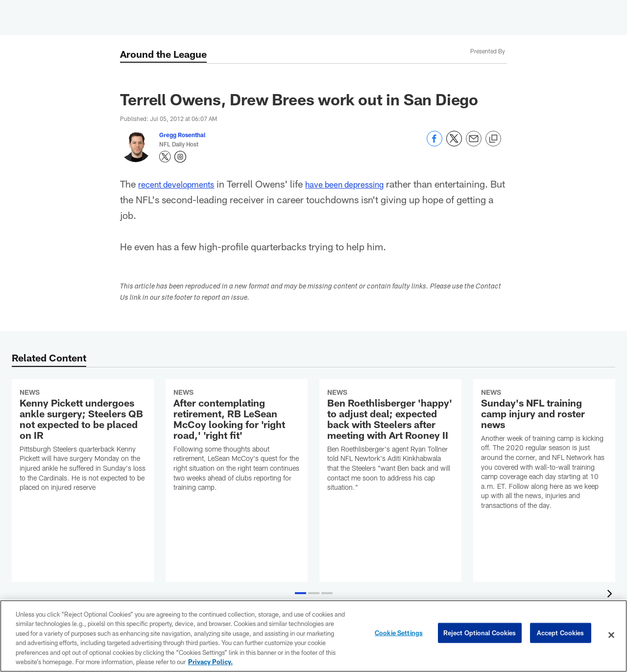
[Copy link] (493, 139)
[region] (313, 636)
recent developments (182, 184)
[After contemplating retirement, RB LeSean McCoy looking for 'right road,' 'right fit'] (237, 442)
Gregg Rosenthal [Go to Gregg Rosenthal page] (182, 135)
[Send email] (474, 144)
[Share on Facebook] (434, 144)
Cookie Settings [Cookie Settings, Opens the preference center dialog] (399, 635)
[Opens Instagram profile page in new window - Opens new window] (180, 157)
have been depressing (364, 184)
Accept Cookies (561, 635)
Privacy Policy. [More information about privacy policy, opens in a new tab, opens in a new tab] (210, 662)
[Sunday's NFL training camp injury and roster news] (544, 450)
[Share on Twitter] (454, 144)
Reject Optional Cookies (480, 635)
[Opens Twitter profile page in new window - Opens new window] (165, 157)
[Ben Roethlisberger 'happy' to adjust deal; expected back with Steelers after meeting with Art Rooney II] (390, 442)
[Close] (611, 635)
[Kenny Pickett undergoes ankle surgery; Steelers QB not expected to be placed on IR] (83, 442)
